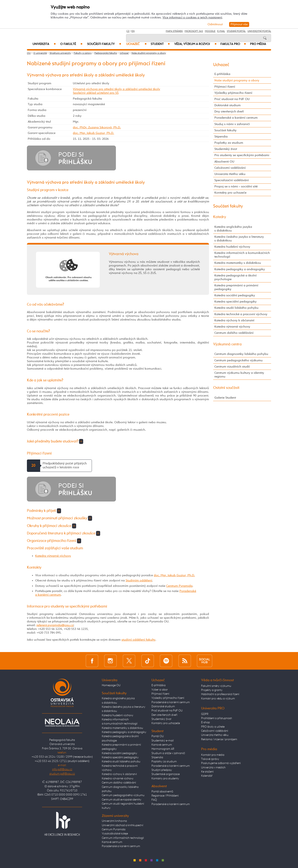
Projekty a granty (212, 690)
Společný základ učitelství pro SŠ (96, 93)
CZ (128, 31)
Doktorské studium (228, 105)
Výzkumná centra (227, 344)
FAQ (154, 800)
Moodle (210, 31)
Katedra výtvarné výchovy (53, 556)
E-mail (221, 31)
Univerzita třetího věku (230, 174)
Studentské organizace (166, 774)
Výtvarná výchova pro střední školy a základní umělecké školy (117, 89)
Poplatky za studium (229, 143)
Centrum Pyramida (179, 586)
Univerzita (44, 44)
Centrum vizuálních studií (232, 367)
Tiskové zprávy (210, 759)
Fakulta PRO (233, 44)
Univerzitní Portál (259, 31)
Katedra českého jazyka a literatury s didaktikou (239, 239)
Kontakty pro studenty (165, 779)
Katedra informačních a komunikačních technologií (242, 255)
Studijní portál (236, 31)
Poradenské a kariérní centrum (236, 118)
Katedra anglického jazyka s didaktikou (233, 229)
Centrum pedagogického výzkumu (239, 360)
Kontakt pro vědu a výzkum (218, 699)
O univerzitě (40, 53)
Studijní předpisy (162, 770)
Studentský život (226, 149)
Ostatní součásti (226, 388)
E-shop (205, 722)
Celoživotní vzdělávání (230, 168)
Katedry (220, 217)
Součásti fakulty (104, 44)
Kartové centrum (112, 842)
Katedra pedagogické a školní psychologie (236, 277)
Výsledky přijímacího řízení (233, 93)
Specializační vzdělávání (232, 180)
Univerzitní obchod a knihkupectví (123, 825)
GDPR (205, 714)
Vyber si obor (160, 690)
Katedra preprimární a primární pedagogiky (236, 287)
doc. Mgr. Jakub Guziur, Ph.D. (93, 133)
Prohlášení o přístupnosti (217, 718)
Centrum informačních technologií (123, 838)
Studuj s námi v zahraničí (232, 124)
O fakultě (71, 44)
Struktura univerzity (60, 53)
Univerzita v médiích (213, 768)
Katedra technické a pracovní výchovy (241, 314)
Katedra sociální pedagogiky (235, 295)
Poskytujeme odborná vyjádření (221, 763)
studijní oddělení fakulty (138, 640)
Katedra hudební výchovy (232, 247)
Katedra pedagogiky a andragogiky (240, 269)
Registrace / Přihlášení (165, 796)
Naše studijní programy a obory (149, 53)
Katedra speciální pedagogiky (236, 302)
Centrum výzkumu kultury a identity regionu (239, 375)
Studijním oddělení (139, 580)
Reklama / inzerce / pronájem (219, 739)
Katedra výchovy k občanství (234, 320)
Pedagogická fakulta (106, 53)
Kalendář (207, 776)
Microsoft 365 (194, 31)
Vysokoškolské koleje (115, 834)
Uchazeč (136, 44)
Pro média (258, 44)
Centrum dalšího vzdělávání (234, 333)
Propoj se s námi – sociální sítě (236, 186)
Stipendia (221, 137)
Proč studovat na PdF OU (232, 99)
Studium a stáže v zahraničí (168, 753)
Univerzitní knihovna (114, 821)
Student (160, 44)
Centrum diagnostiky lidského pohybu (241, 354)
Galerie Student (225, 398)
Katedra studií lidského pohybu (236, 308)
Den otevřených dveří (164, 715)
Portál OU (158, 736)
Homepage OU (111, 685)
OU (29, 53)
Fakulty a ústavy (83, 53)
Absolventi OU (224, 162)
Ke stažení (207, 772)
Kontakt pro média (213, 755)
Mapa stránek (174, 31)
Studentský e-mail (163, 741)
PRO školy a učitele (213, 727)
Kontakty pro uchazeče (230, 193)
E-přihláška (222, 74)
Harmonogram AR (163, 749)
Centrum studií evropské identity (122, 800)
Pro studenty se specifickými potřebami (242, 155)
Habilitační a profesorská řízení (220, 694)
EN (133, 31)
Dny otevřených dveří (229, 112)
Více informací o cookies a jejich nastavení (192, 17)
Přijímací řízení (225, 87)
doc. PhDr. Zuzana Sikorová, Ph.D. (97, 127)
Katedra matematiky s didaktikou (238, 263)
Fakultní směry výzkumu (216, 686)
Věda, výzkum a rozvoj (195, 44)
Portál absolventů (162, 792)
